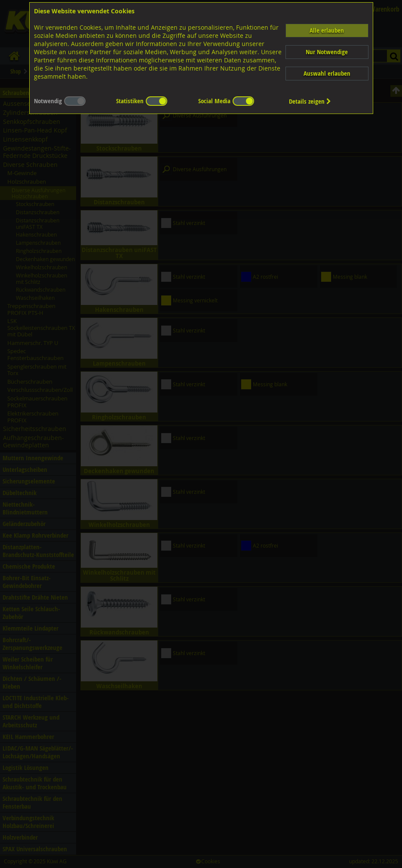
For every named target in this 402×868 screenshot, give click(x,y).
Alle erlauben (327, 30)
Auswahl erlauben (327, 73)
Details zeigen (310, 101)
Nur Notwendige (327, 52)
